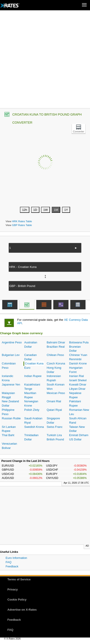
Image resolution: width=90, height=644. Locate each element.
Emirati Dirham (79, 435)
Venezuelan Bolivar (9, 446)
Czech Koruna (56, 363)
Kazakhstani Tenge (32, 387)
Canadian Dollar (30, 357)
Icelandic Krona (7, 378)
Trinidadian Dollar (31, 437)
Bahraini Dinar (56, 342)
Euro (27, 368)
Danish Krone (78, 363)
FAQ (9, 562)
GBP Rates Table (22, 225)
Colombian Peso (9, 366)
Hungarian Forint (76, 370)
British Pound (55, 439)
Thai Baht (8, 435)
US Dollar (75, 439)
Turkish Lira (54, 435)
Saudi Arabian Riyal (33, 420)
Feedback (12, 566)
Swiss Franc (55, 427)
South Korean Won (56, 387)
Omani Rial (54, 401)
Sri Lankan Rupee (9, 429)
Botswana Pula (79, 342)
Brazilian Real (56, 347)
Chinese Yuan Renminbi (78, 357)
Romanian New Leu (79, 412)
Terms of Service (19, 579)
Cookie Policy (17, 600)
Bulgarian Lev (11, 355)
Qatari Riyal (54, 410)
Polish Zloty (32, 410)
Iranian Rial (77, 376)
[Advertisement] (45, 61)
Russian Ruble (11, 418)
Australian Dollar (31, 345)
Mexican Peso (56, 393)
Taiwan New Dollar (77, 429)
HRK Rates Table (22, 221)
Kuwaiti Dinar (78, 384)
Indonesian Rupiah (54, 378)
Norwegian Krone (31, 403)
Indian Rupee (33, 376)
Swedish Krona (34, 427)
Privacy (13, 589)
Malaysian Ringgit (8, 395)
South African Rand (78, 420)
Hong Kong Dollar (54, 370)
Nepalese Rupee (75, 395)
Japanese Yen (11, 384)
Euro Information (16, 558)
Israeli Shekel (78, 380)
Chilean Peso (55, 355)
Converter (79, 131)
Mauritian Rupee (30, 395)
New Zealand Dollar (10, 403)
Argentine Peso (12, 342)
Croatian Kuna (34, 363)
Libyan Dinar (77, 389)
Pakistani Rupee (75, 403)
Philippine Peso (8, 412)
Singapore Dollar (53, 420)
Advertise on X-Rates (22, 610)
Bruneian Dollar (75, 349)
